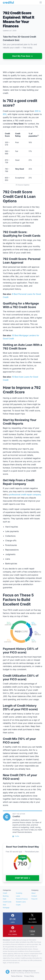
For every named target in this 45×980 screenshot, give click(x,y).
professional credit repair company (25, 495)
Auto (4, 905)
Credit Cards (7, 902)
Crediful (16, 816)
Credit (5, 893)
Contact (34, 896)
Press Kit (34, 899)
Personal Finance (22, 899)
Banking (6, 896)
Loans (18, 896)
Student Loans (21, 902)
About (33, 893)
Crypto (18, 905)
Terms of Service (17, 976)
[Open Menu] (41, 2)
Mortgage (6, 908)
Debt (4, 899)
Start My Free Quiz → (22, 56)
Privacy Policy (29, 976)
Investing (19, 893)
